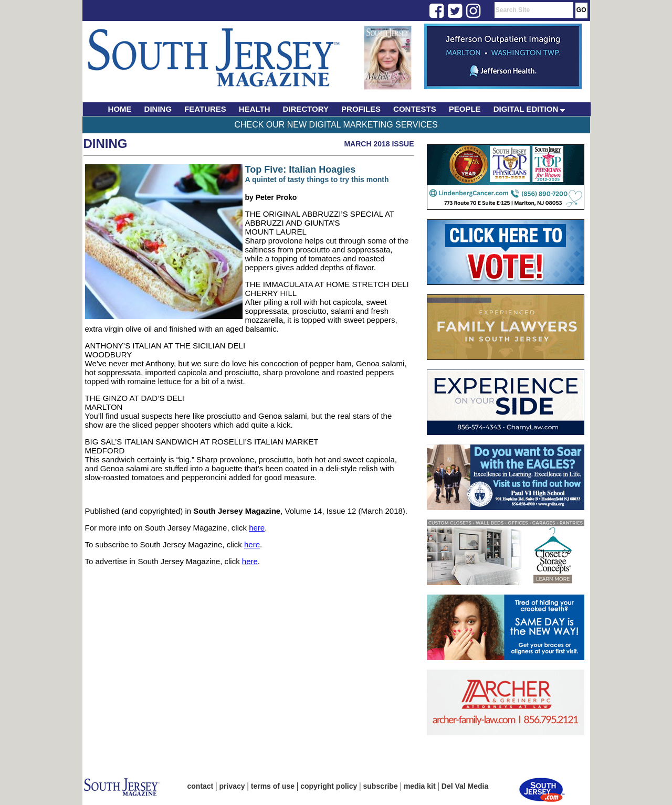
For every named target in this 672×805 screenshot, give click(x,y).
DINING (158, 109)
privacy (232, 786)
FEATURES (205, 109)
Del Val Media (465, 786)
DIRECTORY (306, 109)
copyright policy (329, 786)
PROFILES (361, 109)
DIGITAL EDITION (529, 109)
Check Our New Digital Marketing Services (336, 125)
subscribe (381, 786)
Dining (106, 144)
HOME (120, 109)
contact (201, 786)
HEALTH (255, 109)
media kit (420, 786)
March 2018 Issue (379, 144)
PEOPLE (465, 109)
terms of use (273, 786)
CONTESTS (415, 109)
